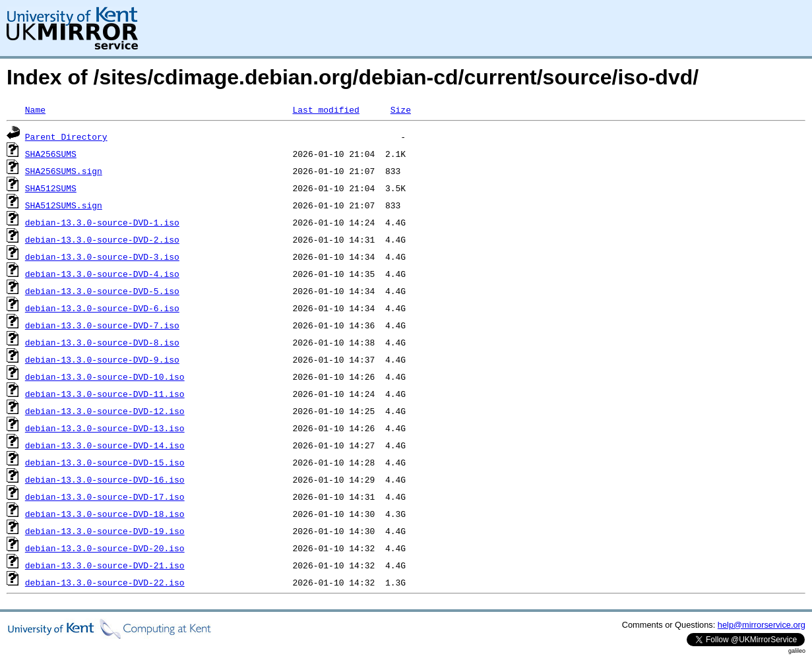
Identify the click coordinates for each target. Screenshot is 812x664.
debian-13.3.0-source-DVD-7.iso (102, 325)
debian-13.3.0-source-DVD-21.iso (105, 565)
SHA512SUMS (51, 188)
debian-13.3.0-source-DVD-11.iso (105, 394)
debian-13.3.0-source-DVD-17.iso (105, 497)
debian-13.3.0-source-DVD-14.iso (105, 445)
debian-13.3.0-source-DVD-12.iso (105, 411)
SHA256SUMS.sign (64, 171)
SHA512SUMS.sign (64, 205)
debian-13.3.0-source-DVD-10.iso (105, 377)
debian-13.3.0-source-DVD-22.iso (105, 582)
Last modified (326, 109)
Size (401, 109)
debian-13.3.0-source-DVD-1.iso (102, 222)
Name (35, 109)
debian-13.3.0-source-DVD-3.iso (102, 257)
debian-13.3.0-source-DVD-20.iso (105, 548)
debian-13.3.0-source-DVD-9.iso (102, 359)
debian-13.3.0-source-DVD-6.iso (102, 308)
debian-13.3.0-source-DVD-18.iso (105, 514)
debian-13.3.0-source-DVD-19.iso (105, 531)
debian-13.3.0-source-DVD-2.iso (102, 239)
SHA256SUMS (51, 154)
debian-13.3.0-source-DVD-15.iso (105, 462)
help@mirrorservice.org (762, 625)
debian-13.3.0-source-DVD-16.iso (105, 479)
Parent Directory (66, 136)
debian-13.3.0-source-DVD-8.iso (102, 342)
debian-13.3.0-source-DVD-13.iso (105, 428)
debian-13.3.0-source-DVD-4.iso (102, 274)
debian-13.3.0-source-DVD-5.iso (102, 291)
